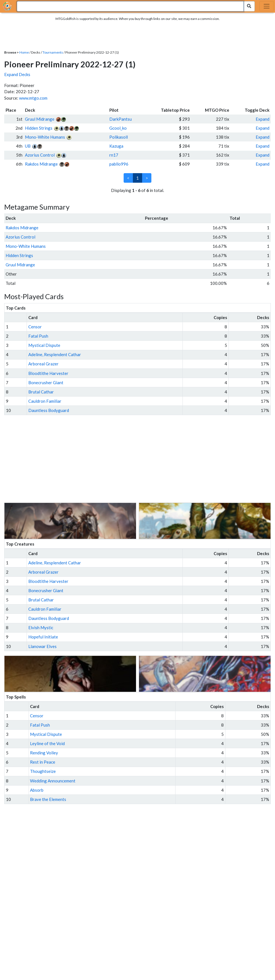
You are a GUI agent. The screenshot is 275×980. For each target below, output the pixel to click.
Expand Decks (17, 74)
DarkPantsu (121, 119)
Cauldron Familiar (45, 401)
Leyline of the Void (47, 743)
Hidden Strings (39, 128)
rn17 (114, 155)
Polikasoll (119, 137)
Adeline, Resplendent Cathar (55, 354)
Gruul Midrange (40, 119)
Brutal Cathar (41, 392)
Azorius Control (40, 155)
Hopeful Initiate (43, 637)
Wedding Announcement (53, 781)
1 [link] (137, 178)
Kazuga (116, 146)
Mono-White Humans (45, 137)
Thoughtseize (43, 771)
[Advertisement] (143, 459)
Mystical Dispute (44, 345)
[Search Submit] (249, 6)
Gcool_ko (118, 128)
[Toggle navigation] (267, 6)
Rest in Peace (43, 762)
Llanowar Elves (42, 646)
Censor (35, 327)
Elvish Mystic (41, 628)
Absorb (37, 790)
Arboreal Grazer (43, 364)
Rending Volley (44, 753)
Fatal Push (38, 336)
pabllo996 (119, 164)
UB (28, 146)
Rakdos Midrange (41, 164)
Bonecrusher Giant (46, 383)
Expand (263, 119)
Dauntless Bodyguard (49, 410)
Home (24, 52)
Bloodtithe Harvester (48, 373)
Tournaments (53, 52)
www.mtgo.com (33, 98)
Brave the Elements (48, 799)
